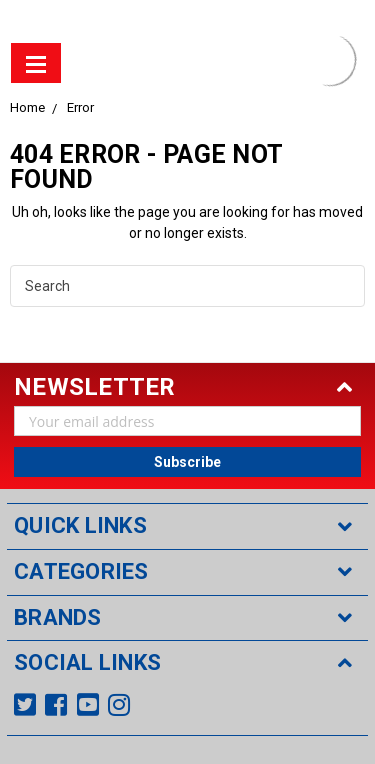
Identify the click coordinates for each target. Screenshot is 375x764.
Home (27, 107)
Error (80, 107)
